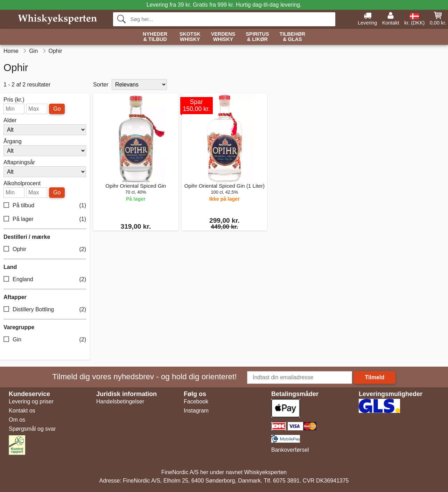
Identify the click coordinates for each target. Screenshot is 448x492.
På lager (45, 219)
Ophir (45, 250)
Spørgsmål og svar (32, 429)
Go (57, 109)
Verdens (223, 37)
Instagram (196, 411)
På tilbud (45, 206)
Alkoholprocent (22, 183)
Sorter (101, 85)
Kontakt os (22, 411)
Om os (17, 420)
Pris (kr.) (14, 100)
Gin (45, 340)
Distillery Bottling (45, 310)
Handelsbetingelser (120, 401)
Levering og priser (31, 401)
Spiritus (257, 37)
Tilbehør (293, 37)
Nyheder (155, 37)
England (45, 280)
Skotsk (190, 37)
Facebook (196, 401)
